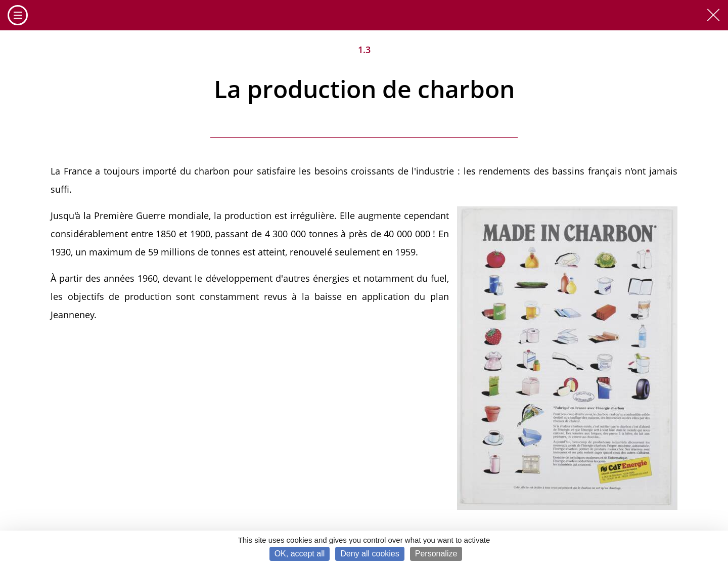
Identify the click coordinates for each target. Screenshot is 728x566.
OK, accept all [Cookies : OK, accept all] (300, 554)
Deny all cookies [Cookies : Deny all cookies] (370, 554)
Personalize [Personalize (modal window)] (436, 554)
